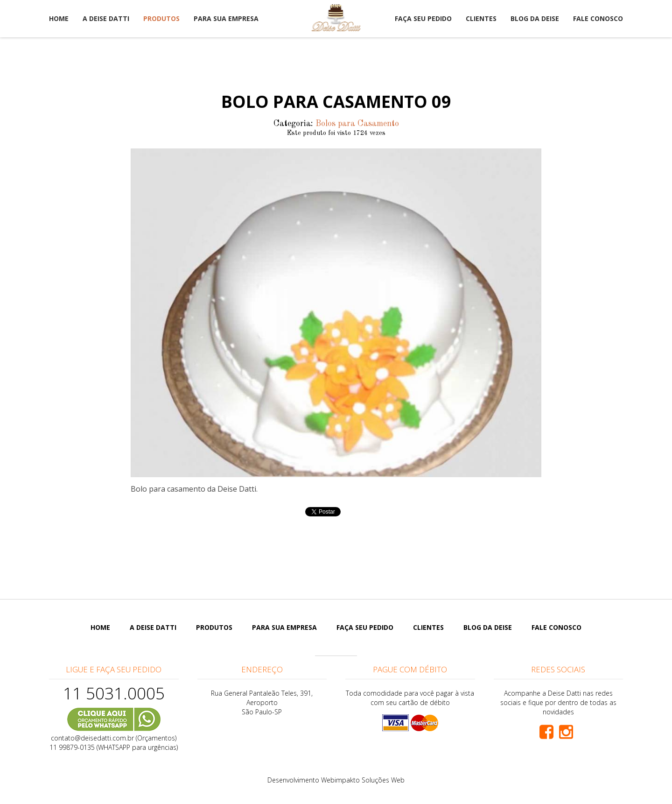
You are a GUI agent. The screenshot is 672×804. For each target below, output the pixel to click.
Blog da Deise (535, 18)
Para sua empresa (226, 18)
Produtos (161, 18)
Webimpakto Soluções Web (363, 780)
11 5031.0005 (114, 693)
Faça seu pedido (423, 18)
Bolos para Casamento (357, 124)
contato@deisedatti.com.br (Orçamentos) (114, 738)
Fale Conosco (598, 18)
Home (59, 18)
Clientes (481, 18)
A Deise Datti (106, 18)
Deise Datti (336, 18)
